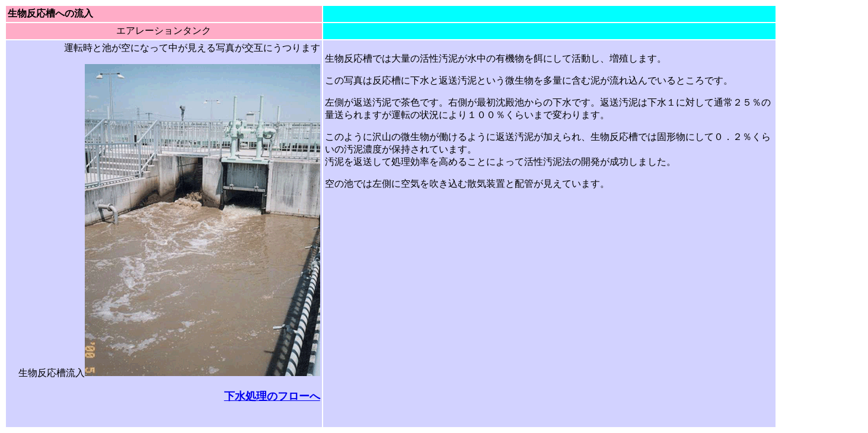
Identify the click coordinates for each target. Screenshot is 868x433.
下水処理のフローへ (272, 396)
